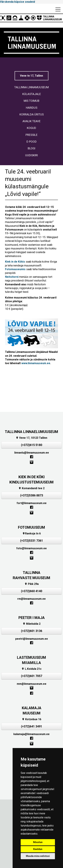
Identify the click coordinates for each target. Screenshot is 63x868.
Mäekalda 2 (32, 624)
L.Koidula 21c (32, 669)
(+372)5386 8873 (32, 495)
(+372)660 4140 (32, 591)
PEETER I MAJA (32, 618)
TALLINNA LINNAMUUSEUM (32, 87)
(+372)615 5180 (32, 445)
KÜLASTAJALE (32, 94)
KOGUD (32, 128)
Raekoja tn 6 (32, 533)
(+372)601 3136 (32, 631)
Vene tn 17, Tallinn (32, 76)
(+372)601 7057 (32, 676)
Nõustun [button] (38, 842)
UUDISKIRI (32, 155)
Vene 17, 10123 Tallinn (32, 438)
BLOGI (32, 148)
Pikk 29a (32, 584)
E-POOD (32, 142)
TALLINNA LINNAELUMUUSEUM (32, 432)
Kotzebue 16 (32, 719)
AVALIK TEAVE (32, 121)
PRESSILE (32, 135)
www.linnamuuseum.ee (36, 363)
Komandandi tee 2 (32, 488)
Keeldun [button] (38, 849)
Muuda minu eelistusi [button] (38, 856)
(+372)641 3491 (32, 726)
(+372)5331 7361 (32, 541)
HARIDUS (32, 108)
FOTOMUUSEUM (32, 527)
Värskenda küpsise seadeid (17, 2)
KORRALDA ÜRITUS (32, 114)
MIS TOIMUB (32, 101)
